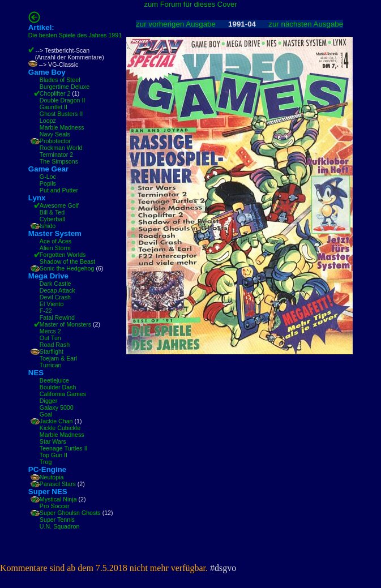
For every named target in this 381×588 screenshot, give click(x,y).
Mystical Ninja (58, 499)
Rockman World (61, 148)
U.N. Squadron (60, 526)
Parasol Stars (58, 484)
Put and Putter (59, 190)
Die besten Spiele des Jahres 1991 (75, 35)
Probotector (55, 141)
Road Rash (55, 345)
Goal (46, 414)
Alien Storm (55, 248)
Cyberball (52, 219)
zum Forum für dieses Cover (191, 4)
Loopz (48, 121)
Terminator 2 (56, 154)
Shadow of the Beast (67, 261)
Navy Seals (55, 134)
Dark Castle (55, 284)
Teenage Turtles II (64, 448)
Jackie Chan (56, 421)
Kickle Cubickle (60, 428)
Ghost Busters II (61, 114)
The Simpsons (59, 161)
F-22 (46, 311)
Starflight (52, 351)
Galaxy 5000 (57, 407)
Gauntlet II (53, 107)
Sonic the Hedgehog (67, 268)
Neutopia (52, 477)
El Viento (52, 304)
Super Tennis (57, 520)
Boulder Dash (58, 387)
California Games (63, 394)
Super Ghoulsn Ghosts (70, 513)
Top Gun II (53, 455)
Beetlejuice (54, 380)
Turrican (51, 365)
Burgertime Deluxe (65, 87)
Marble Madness (62, 127)
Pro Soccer (55, 506)
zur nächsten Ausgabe (306, 24)
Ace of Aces (55, 241)
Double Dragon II (63, 100)
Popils (48, 183)
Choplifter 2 (55, 93)
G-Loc (48, 177)
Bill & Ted (52, 212)
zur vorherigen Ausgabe (176, 24)
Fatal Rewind (57, 317)
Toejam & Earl (58, 358)
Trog (46, 462)
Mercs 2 (50, 331)
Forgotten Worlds (63, 255)
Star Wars (53, 441)
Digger (48, 401)
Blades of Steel (60, 80)
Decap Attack (57, 290)
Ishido (48, 226)
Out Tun (50, 338)
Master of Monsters (65, 324)
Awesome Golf (59, 205)
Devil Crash (55, 297)
